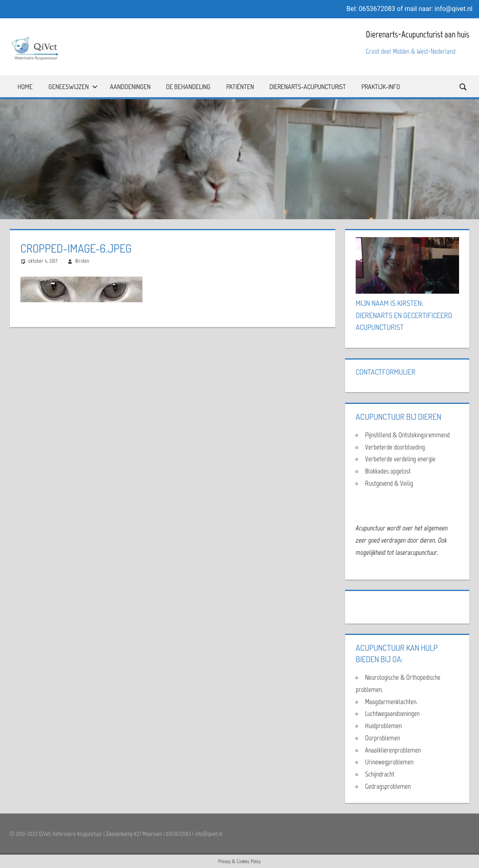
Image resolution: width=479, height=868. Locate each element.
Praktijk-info (381, 87)
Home (25, 87)
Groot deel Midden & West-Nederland (411, 51)
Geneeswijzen (73, 87)
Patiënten (240, 87)
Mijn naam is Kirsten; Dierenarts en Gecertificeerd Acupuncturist (404, 315)
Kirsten (82, 261)
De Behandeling (188, 87)
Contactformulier (386, 372)
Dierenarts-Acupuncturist (308, 87)
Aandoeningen (130, 87)
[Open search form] (464, 86)
